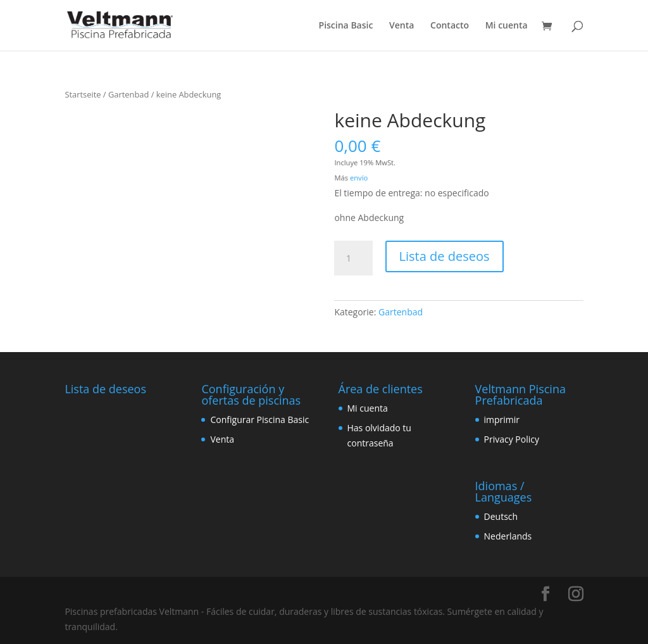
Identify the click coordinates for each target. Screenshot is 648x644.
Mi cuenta (507, 26)
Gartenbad (128, 94)
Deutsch (501, 516)
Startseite (83, 94)
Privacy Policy (512, 439)
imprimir (502, 420)
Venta (402, 26)
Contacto (450, 26)
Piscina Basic (346, 26)
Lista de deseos (445, 256)
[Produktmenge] (353, 258)
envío (359, 178)
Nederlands (508, 536)
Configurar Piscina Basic (259, 420)
